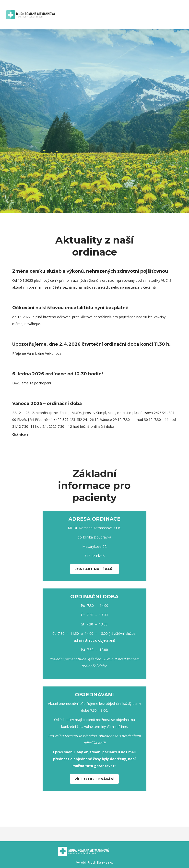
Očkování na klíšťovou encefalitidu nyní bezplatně (70, 308)
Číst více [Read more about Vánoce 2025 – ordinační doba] (19, 434)
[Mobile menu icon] (180, 15)
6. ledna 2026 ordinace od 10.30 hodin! (58, 374)
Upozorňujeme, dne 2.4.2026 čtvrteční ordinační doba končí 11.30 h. (91, 344)
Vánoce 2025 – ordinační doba (47, 403)
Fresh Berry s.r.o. (100, 862)
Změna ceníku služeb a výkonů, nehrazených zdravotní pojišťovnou (90, 271)
